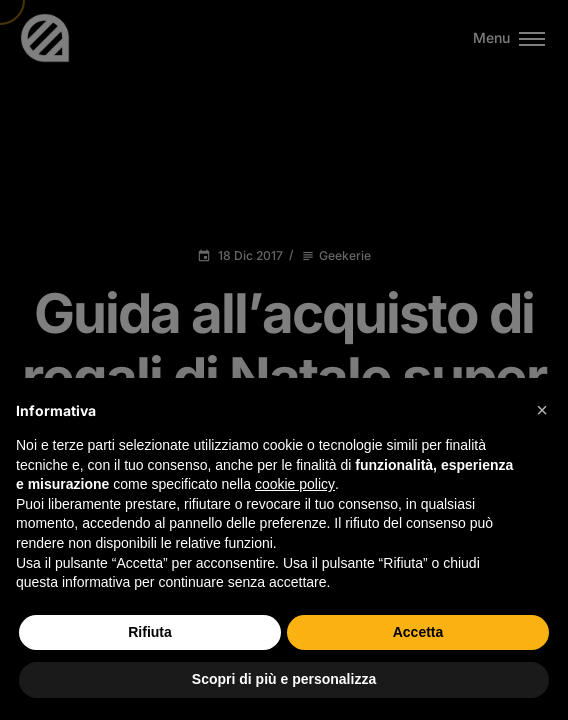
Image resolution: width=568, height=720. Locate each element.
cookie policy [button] (295, 484)
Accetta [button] (418, 632)
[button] (542, 410)
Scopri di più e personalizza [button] (284, 679)
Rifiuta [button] (150, 632)
